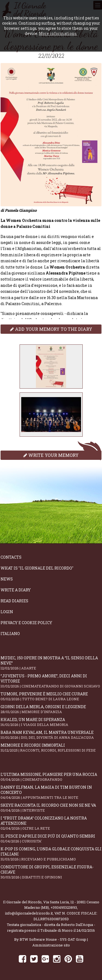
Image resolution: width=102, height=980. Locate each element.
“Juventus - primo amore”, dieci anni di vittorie (51, 681)
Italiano (10, 634)
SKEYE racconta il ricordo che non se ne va (51, 808)
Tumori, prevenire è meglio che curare (51, 696)
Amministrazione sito (51, 945)
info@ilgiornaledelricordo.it (29, 913)
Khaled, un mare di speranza (51, 722)
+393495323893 (64, 907)
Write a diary (16, 590)
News (7, 579)
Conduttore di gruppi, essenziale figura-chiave (51, 872)
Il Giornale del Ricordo (22, 902)
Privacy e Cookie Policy (26, 623)
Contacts (11, 557)
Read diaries (14, 601)
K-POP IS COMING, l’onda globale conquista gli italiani (51, 854)
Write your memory (51, 455)
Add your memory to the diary (51, 329)
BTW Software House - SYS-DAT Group (53, 939)
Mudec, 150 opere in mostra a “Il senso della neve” (51, 663)
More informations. (58, 33)
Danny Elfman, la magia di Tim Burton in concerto (51, 792)
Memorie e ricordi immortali (51, 748)
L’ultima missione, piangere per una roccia (51, 777)
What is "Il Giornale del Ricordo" (37, 568)
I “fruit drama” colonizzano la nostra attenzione (51, 823)
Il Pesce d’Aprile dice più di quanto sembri (51, 838)
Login (7, 612)
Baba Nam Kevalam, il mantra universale (51, 735)
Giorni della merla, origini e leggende (51, 709)
